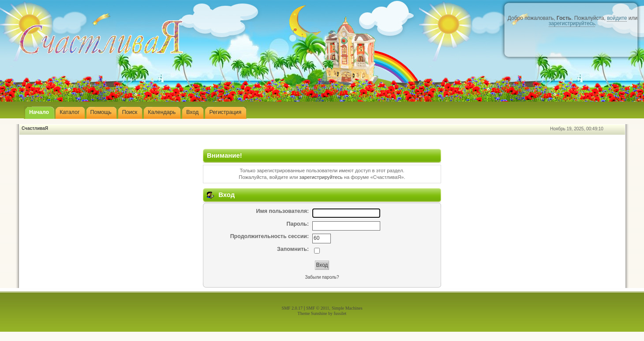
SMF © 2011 (318, 308)
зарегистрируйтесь (572, 23)
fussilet (340, 313)
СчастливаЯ (35, 128)
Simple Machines (347, 308)
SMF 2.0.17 (292, 308)
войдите (617, 18)
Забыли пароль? (322, 277)
